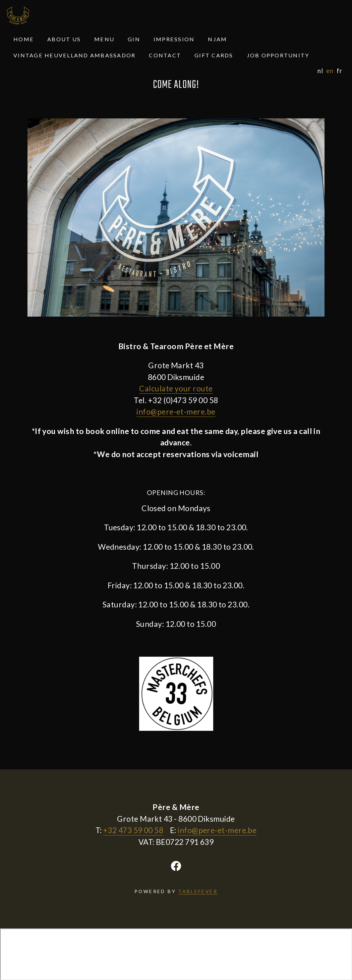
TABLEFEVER (198, 891)
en (330, 71)
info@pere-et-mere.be (176, 412)
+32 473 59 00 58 (133, 830)
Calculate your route (176, 388)
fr (339, 71)
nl (320, 71)
